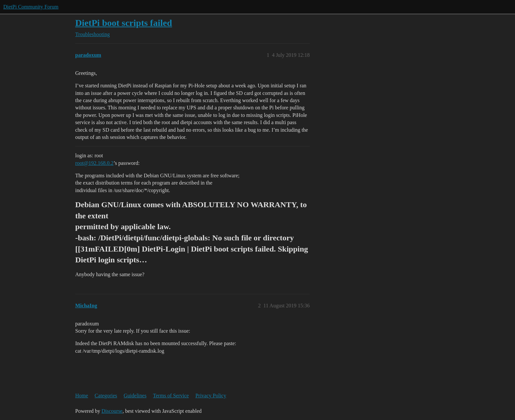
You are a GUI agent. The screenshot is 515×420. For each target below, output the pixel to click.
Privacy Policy (211, 396)
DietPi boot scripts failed (124, 23)
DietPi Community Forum (31, 7)
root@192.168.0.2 (94, 163)
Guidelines (135, 396)
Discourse (112, 411)
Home (82, 396)
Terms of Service (171, 396)
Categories (106, 396)
